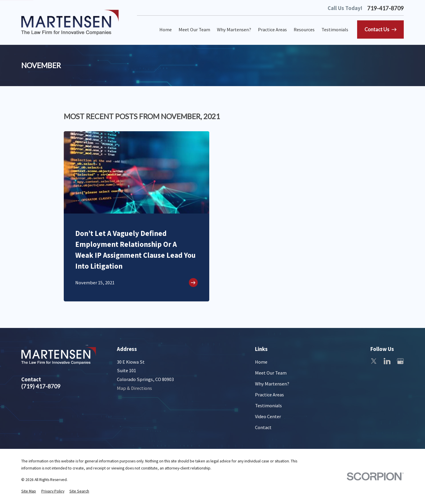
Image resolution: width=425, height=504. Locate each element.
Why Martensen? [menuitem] (234, 29)
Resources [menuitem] (304, 29)
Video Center (268, 416)
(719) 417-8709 (41, 386)
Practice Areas (269, 395)
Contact (263, 427)
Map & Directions (134, 388)
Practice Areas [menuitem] (272, 29)
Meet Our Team (271, 373)
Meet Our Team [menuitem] (194, 29)
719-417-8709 (385, 8)
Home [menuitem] (166, 29)
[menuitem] (29, 491)
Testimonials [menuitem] (335, 29)
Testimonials (268, 406)
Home (261, 362)
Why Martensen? (272, 384)
